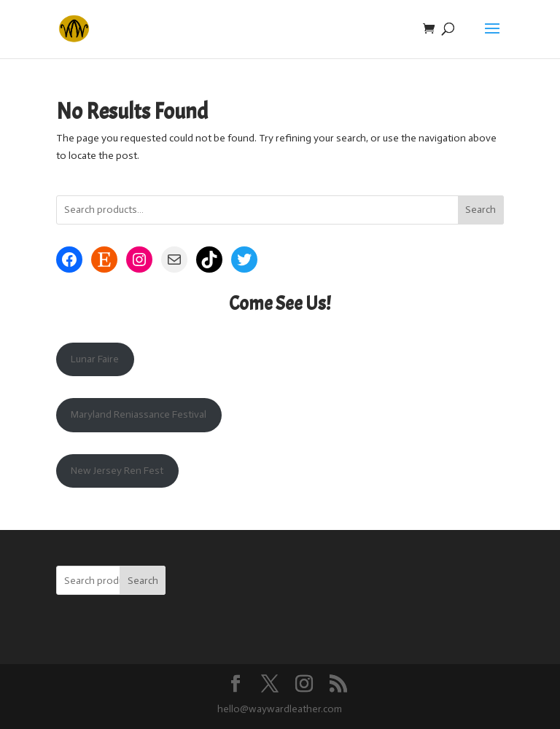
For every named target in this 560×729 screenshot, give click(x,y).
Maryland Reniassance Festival (139, 414)
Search (481, 210)
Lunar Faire (95, 359)
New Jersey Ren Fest (117, 471)
